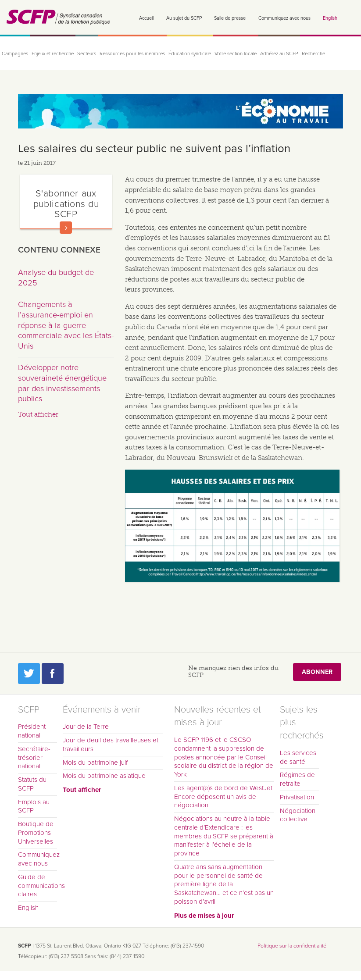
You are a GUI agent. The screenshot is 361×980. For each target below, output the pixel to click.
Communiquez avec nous (284, 18)
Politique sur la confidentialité (292, 946)
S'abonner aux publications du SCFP (66, 204)
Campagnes (15, 54)
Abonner (317, 672)
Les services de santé (298, 757)
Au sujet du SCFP (184, 18)
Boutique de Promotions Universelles (36, 833)
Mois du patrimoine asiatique (104, 776)
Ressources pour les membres (132, 54)
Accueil (146, 18)
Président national (32, 731)
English (330, 18)
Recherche (313, 54)
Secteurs (87, 54)
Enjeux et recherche (53, 54)
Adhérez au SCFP (279, 54)
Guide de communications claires (38, 886)
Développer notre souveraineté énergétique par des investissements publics (62, 383)
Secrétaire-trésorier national (34, 758)
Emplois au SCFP (34, 806)
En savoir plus (66, 228)
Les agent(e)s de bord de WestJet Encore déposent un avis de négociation (223, 797)
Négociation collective (298, 815)
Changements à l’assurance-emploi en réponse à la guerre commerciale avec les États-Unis (66, 325)
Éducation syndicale (190, 54)
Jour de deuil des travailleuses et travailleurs (111, 745)
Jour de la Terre (86, 727)
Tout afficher (38, 414)
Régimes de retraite (297, 779)
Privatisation (297, 797)
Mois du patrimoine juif (95, 763)
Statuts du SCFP (32, 784)
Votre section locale (236, 54)
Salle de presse (230, 18)
